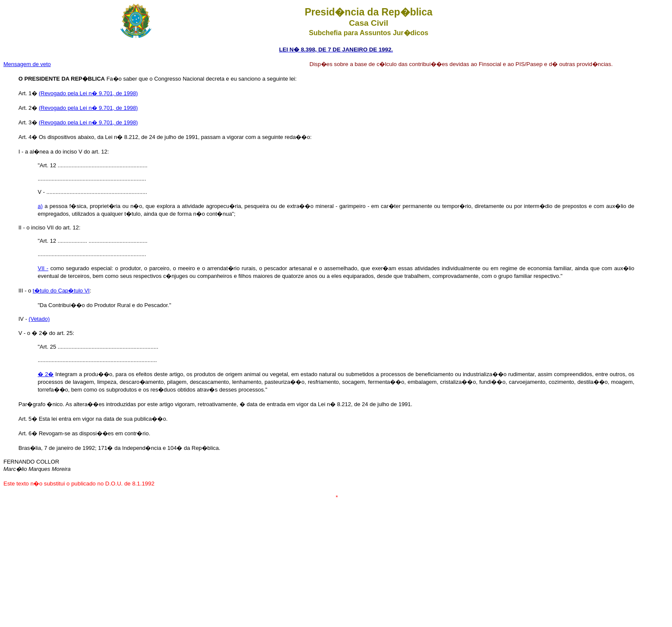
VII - (43, 268)
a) (40, 206)
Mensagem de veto (27, 64)
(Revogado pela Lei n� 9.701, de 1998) (88, 93)
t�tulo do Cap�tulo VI (61, 291)
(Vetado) (39, 319)
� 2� (46, 374)
